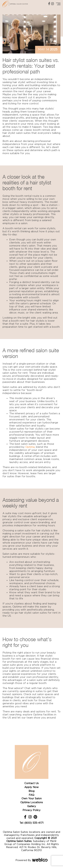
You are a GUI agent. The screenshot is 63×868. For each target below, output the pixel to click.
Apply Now (32, 787)
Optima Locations (32, 802)
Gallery (32, 806)
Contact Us (32, 783)
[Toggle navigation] (58, 4)
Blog (32, 791)
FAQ (32, 795)
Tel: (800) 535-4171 (32, 823)
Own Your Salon (32, 799)
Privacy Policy (32, 810)
